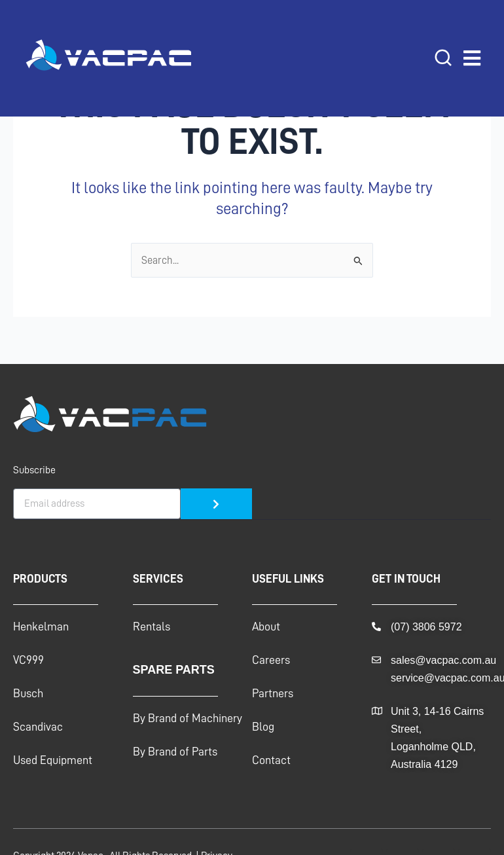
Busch (28, 693)
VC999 (28, 660)
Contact (271, 760)
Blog (263, 727)
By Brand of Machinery (188, 718)
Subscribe (34, 470)
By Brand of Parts (175, 752)
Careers (271, 660)
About (266, 627)
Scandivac (38, 727)
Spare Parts (174, 670)
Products (40, 579)
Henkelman (41, 627)
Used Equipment (53, 760)
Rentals (152, 627)
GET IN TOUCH (406, 579)
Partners (273, 693)
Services (158, 579)
